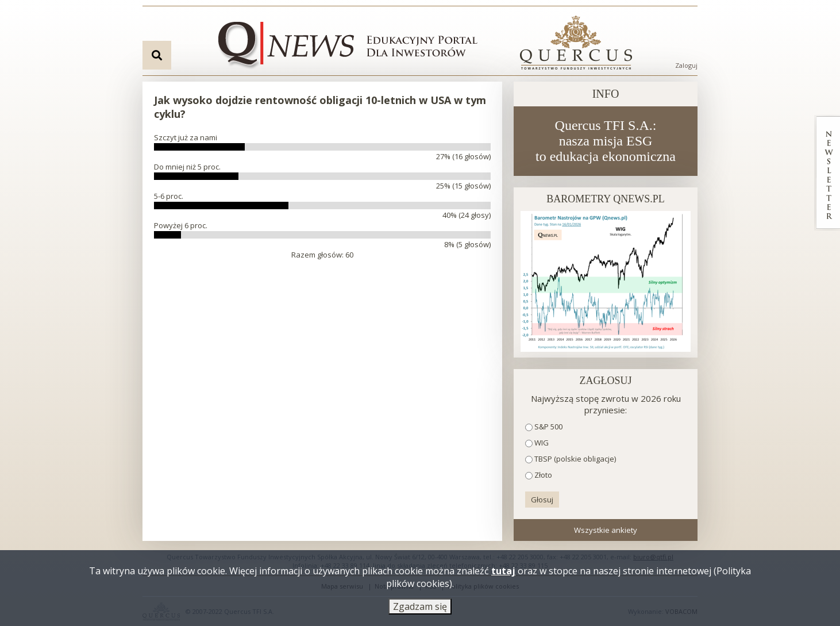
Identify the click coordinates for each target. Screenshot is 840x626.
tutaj (503, 573)
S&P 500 (548, 427)
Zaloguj (686, 65)
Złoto (543, 475)
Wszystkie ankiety (606, 530)
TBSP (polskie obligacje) (575, 459)
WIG (542, 443)
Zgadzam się (420, 608)
